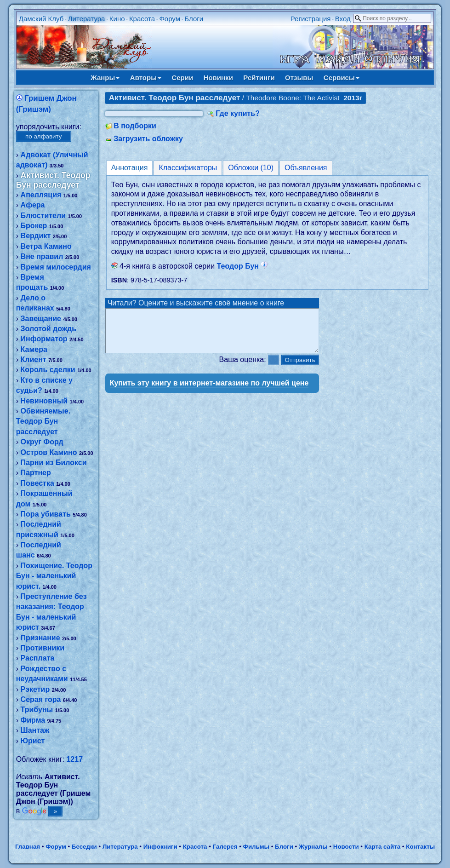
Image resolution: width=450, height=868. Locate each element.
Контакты (420, 847)
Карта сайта (382, 847)
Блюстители (43, 216)
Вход (343, 19)
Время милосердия (56, 267)
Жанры (105, 78)
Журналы (313, 847)
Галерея (225, 847)
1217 (74, 759)
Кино (117, 19)
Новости (346, 847)
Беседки (84, 847)
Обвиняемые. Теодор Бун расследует (43, 421)
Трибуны (37, 710)
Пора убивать (46, 514)
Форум (170, 19)
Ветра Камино (46, 246)
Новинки (218, 78)
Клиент (34, 359)
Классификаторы (188, 168)
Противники (43, 648)
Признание (40, 638)
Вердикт (36, 236)
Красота (142, 19)
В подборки (135, 126)
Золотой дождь (48, 329)
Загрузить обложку (148, 139)
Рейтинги (259, 78)
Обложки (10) (251, 168)
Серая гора (41, 699)
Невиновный (44, 401)
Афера (33, 205)
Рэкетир (35, 689)
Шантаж (35, 730)
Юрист (33, 741)
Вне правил (42, 256)
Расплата (38, 658)
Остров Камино (49, 452)
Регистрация (311, 19)
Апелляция (41, 195)
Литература (87, 19)
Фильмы (256, 847)
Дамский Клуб (41, 19)
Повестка (37, 483)
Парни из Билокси (54, 463)
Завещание (41, 319)
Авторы (146, 78)
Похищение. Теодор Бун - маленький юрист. (54, 576)
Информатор (44, 339)
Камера (34, 349)
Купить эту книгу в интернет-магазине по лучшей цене (209, 391)
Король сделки (48, 370)
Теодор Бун (243, 266)
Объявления (306, 168)
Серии (182, 78)
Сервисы (342, 78)
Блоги (194, 19)
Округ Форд (42, 442)
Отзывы (299, 78)
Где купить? (238, 113)
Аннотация (130, 168)
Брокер (34, 226)
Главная (28, 847)
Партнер (36, 473)
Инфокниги (160, 847)
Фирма (33, 720)
